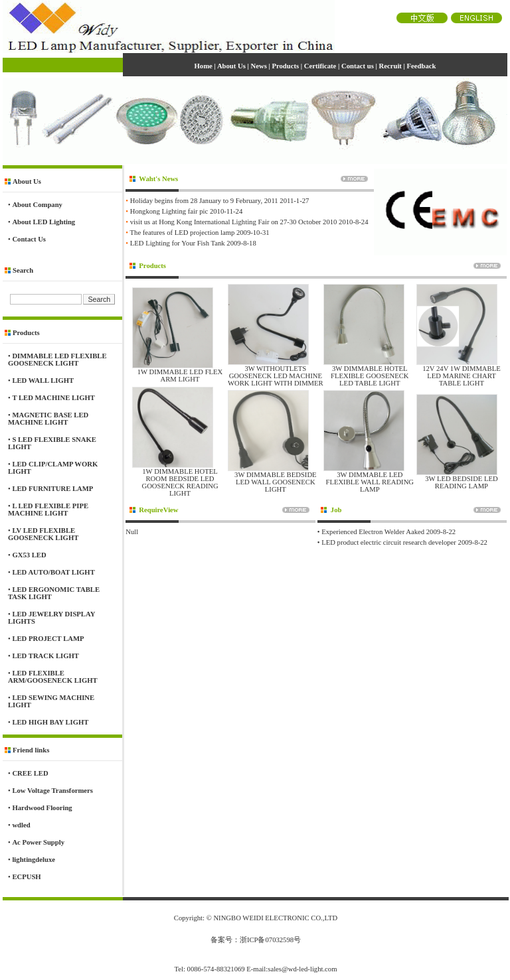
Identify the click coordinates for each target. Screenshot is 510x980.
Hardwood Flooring (42, 808)
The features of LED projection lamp (183, 233)
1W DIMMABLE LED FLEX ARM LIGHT (180, 376)
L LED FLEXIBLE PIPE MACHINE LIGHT (48, 510)
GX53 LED (29, 555)
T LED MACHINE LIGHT (53, 398)
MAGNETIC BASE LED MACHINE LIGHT (48, 419)
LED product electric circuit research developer (389, 542)
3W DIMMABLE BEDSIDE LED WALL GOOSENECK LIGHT (276, 482)
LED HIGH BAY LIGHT (50, 722)
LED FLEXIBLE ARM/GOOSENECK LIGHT (53, 677)
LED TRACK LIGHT (45, 656)
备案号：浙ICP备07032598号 (256, 940)
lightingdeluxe (34, 860)
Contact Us (29, 239)
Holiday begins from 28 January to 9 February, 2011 (204, 201)
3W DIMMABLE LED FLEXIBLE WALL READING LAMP (370, 482)
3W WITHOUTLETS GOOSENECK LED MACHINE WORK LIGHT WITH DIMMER (276, 376)
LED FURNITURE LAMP (52, 489)
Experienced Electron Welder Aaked (373, 532)
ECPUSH (26, 877)
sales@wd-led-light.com (302, 969)
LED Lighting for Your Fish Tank (178, 243)
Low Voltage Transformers (52, 791)
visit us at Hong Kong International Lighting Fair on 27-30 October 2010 (234, 222)
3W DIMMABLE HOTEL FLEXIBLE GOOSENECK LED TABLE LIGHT (370, 376)
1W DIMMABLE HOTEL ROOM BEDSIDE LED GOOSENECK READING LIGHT (180, 482)
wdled (21, 825)
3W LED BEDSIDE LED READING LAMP (462, 482)
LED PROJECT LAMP (48, 639)
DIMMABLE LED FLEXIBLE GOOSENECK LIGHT (57, 360)
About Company (37, 205)
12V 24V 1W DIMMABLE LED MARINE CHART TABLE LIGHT (462, 376)
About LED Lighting (43, 222)
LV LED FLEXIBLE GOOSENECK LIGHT (43, 534)
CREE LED (30, 773)
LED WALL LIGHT (43, 381)
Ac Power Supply (38, 842)
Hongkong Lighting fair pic (169, 211)
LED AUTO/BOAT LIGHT (53, 572)
